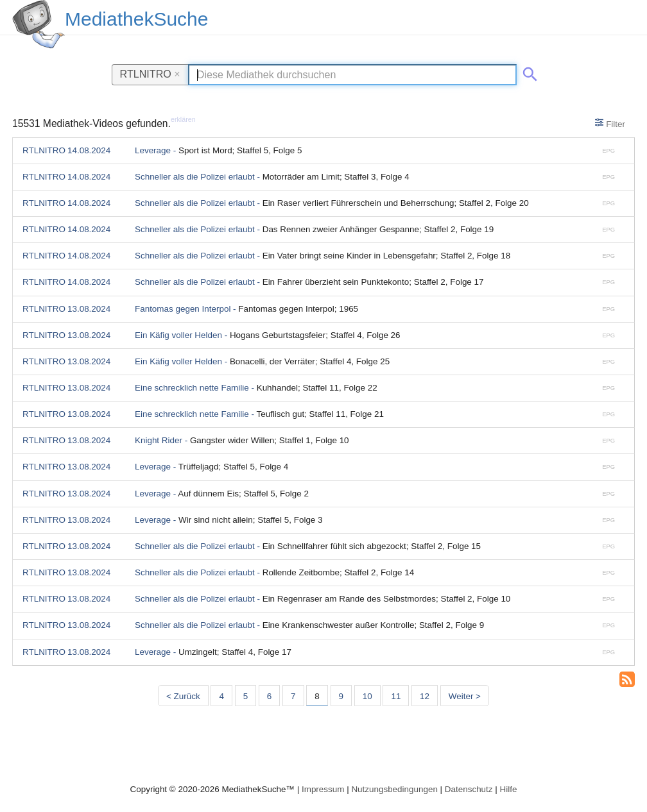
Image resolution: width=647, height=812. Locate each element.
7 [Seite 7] (293, 696)
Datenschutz (469, 789)
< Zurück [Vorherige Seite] (183, 696)
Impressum (323, 789)
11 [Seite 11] (396, 696)
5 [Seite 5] (246, 696)
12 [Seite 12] (425, 696)
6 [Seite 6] (269, 696)
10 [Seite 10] (367, 696)
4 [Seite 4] (221, 696)
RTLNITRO (150, 74)
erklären (183, 119)
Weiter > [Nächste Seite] (465, 696)
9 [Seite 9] (341, 696)
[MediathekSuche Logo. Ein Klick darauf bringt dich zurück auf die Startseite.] (39, 24)
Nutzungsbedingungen (394, 789)
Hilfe (509, 789)
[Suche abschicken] (528, 72)
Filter (610, 123)
